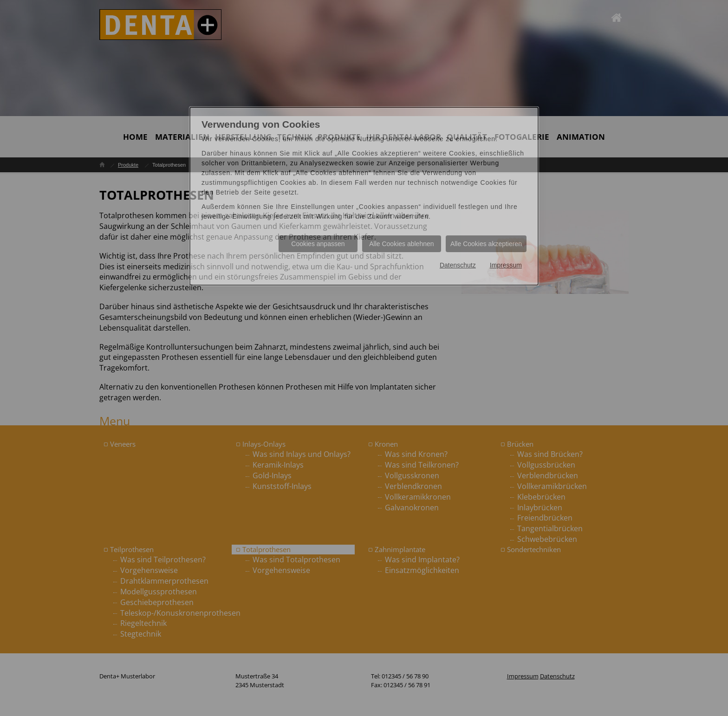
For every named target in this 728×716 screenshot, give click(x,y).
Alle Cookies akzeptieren (486, 244)
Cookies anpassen (318, 244)
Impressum (506, 265)
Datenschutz (458, 265)
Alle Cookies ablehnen (401, 244)
